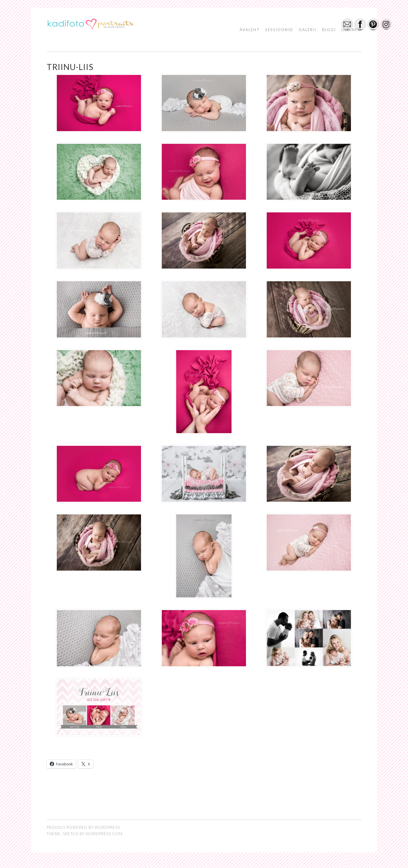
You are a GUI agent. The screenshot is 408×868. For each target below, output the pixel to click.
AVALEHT (250, 30)
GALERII (308, 30)
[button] (90, 25)
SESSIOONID (279, 30)
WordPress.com (104, 834)
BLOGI (329, 30)
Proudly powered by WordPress (83, 827)
